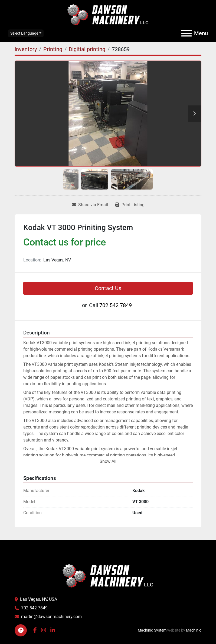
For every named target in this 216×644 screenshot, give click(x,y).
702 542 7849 (116, 305)
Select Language (24, 33)
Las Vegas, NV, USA (39, 599)
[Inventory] (26, 49)
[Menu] (186, 33)
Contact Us (108, 288)
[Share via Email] (90, 205)
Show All (108, 461)
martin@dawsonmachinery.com (51, 617)
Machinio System (152, 630)
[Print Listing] (130, 205)
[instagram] (44, 630)
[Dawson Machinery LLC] (108, 575)
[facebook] (35, 630)
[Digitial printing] (87, 49)
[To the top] (21, 630)
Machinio (194, 630)
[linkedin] (53, 630)
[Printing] (53, 49)
